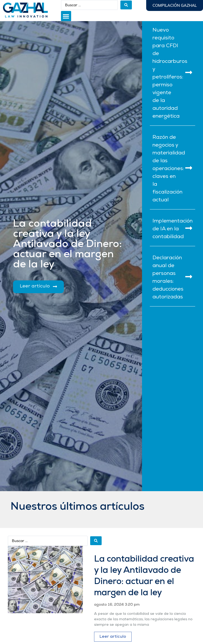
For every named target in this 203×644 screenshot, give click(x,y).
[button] (66, 16)
